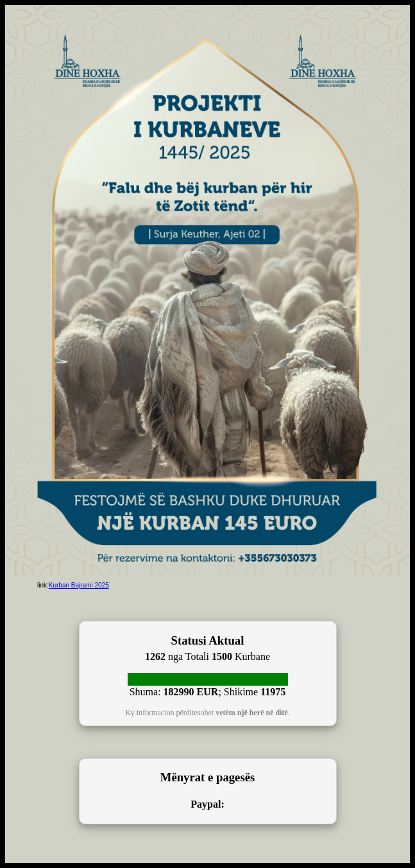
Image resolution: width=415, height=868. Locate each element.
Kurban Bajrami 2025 (79, 585)
